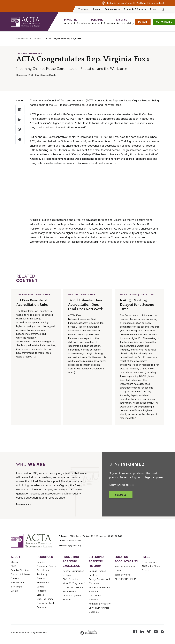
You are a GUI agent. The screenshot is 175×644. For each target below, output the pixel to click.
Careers (15, 579)
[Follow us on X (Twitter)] (149, 632)
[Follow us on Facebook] (135, 632)
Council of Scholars (21, 575)
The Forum (37, 38)
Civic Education (71, 580)
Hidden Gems (70, 592)
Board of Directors (20, 571)
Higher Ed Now (148, 3)
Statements (43, 583)
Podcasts (73, 295)
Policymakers (112, 9)
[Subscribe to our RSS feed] (162, 632)
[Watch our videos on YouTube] (156, 632)
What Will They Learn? (74, 584)
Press (153, 9)
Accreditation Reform (125, 579)
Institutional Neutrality (100, 604)
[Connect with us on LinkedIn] (142, 632)
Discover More (24, 505)
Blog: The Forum (45, 599)
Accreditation (43, 295)
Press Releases (150, 562)
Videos (40, 595)
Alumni (97, 9)
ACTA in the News (25, 295)
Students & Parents (135, 9)
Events (14, 591)
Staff (13, 566)
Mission (15, 562)
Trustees (83, 9)
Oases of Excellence (73, 588)
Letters (41, 587)
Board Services (122, 575)
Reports (41, 562)
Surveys (41, 579)
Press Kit (146, 571)
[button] (77, 22)
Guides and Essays (46, 566)
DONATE (143, 22)
